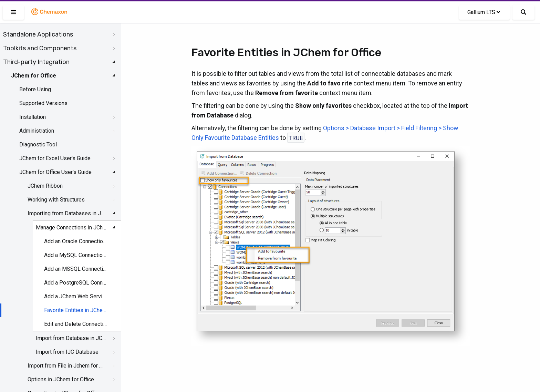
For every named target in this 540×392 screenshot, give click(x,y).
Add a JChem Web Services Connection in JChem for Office (76, 296)
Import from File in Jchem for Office (66, 366)
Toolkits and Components (40, 48)
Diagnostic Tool (38, 145)
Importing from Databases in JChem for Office (66, 213)
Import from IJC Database (67, 352)
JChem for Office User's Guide (55, 172)
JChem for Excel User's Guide (55, 158)
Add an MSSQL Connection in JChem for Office (76, 269)
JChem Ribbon (45, 186)
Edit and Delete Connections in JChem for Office (76, 324)
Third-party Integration (36, 62)
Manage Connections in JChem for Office (71, 228)
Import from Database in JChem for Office (71, 338)
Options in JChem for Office (61, 379)
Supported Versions (43, 103)
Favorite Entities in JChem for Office (76, 310)
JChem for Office (34, 76)
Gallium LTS (484, 12)
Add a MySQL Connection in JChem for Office (76, 255)
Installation (33, 117)
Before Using (35, 89)
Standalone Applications (38, 34)
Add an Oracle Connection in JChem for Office (76, 241)
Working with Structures (56, 200)
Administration (37, 131)
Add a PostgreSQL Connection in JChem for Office (76, 283)
